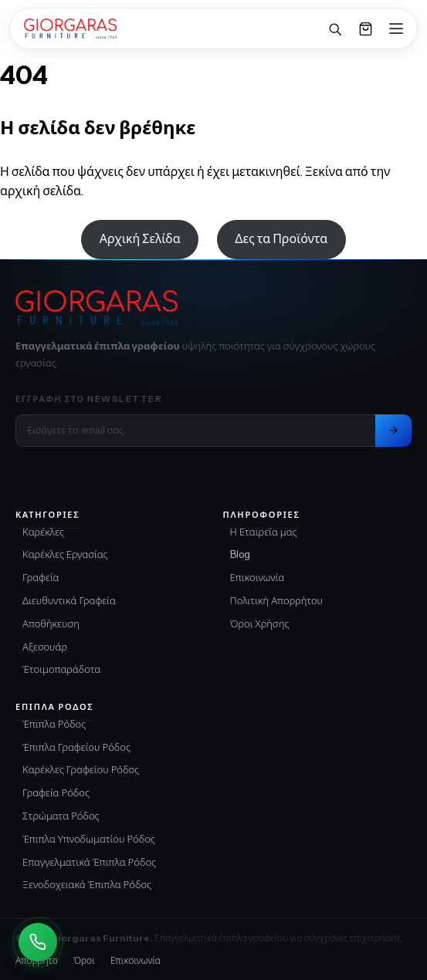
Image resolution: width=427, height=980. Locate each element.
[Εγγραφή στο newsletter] (393, 431)
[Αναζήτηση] (334, 29)
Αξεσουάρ (45, 647)
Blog (240, 554)
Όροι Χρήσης (260, 623)
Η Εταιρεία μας (264, 532)
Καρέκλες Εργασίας (65, 554)
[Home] (70, 29)
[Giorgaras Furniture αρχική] (213, 308)
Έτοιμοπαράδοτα (61, 669)
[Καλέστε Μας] (38, 942)
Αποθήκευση (51, 623)
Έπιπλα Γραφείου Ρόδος (76, 747)
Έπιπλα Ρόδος (54, 724)
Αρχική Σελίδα (140, 238)
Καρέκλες (43, 532)
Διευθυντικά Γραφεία (69, 600)
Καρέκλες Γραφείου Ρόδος (81, 769)
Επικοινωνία (258, 577)
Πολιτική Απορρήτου (277, 600)
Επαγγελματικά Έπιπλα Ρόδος (89, 862)
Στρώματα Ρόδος (61, 816)
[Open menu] (396, 29)
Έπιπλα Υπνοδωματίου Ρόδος (89, 839)
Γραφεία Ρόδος (56, 792)
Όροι (84, 960)
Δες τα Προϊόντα (281, 238)
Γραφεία (41, 577)
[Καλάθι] (365, 29)
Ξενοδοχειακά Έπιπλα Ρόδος (87, 884)
